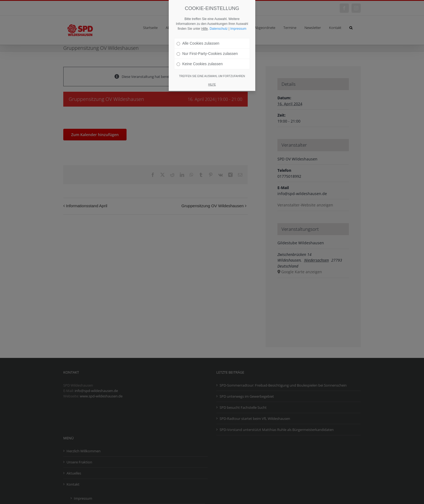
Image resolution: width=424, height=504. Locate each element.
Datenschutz (219, 29)
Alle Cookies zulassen (198, 43)
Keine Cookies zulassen (200, 64)
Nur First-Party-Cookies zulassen (207, 54)
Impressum (238, 29)
